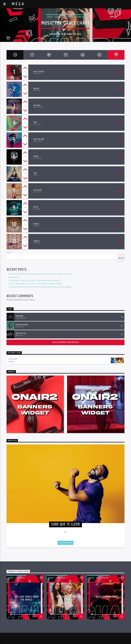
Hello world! (14, 277)
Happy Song (61, 578)
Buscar (9, 252)
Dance (50, 17)
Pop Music (79, 17)
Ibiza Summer (102, 578)
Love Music (68, 17)
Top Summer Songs (67, 597)
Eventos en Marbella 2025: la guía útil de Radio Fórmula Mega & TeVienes (40, 274)
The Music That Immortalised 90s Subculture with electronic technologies (40, 287)
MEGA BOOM (13, 359)
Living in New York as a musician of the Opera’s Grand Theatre (35, 284)
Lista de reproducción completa (65, 342)
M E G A (18, 4)
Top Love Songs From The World (26, 598)
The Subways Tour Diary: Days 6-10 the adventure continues (34, 280)
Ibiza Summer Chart (107, 597)
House (58, 17)
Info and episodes (65, 543)
